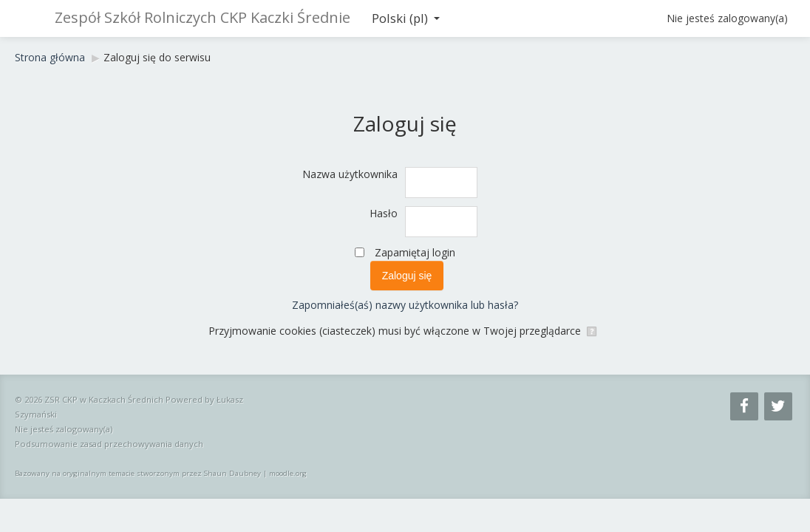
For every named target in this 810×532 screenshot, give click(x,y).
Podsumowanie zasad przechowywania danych (109, 444)
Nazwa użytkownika (350, 174)
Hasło (384, 213)
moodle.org (288, 473)
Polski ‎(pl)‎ (406, 18)
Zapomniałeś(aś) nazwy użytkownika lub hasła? (405, 305)
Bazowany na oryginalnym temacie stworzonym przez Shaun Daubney (138, 473)
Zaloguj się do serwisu (157, 57)
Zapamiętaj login (415, 252)
